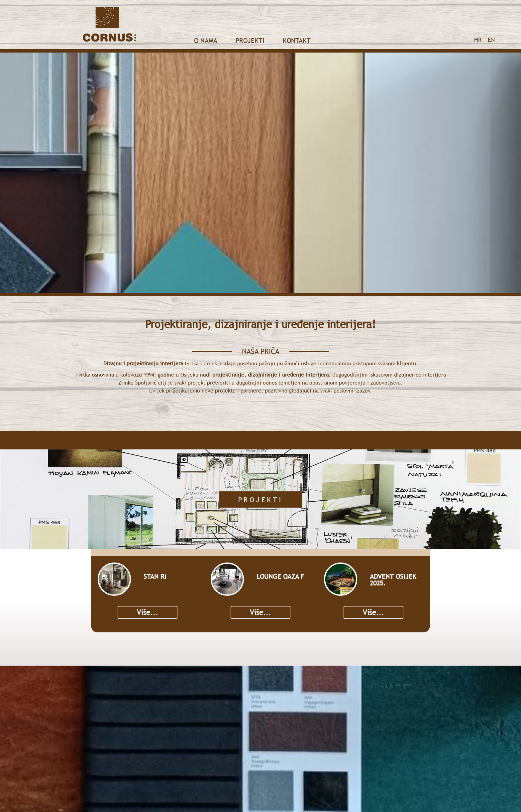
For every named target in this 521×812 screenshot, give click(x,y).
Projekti (250, 41)
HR (478, 40)
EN (491, 40)
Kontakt (297, 41)
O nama (206, 41)
